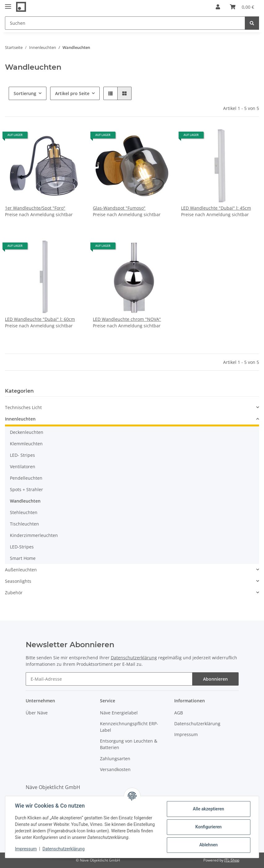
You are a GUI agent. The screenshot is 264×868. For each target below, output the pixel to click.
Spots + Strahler (26, 489)
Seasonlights (18, 581)
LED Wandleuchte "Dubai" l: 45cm (216, 208)
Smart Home (23, 558)
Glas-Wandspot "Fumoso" (119, 208)
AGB (179, 713)
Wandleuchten (25, 501)
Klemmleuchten (26, 444)
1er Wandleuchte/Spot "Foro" (35, 208)
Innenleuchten (20, 419)
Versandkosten (115, 769)
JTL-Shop (232, 860)
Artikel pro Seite (72, 93)
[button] (218, 7)
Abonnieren (215, 679)
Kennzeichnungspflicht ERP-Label (129, 727)
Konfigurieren (208, 827)
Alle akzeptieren (208, 809)
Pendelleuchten (26, 478)
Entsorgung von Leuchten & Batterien (129, 744)
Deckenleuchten (27, 432)
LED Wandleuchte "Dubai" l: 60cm (40, 319)
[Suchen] (125, 23)
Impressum (186, 734)
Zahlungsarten (115, 759)
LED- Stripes (22, 455)
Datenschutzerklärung (134, 658)
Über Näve (37, 713)
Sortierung (25, 93)
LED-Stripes (22, 547)
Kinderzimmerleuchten (34, 535)
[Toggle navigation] (8, 4)
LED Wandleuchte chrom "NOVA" (127, 319)
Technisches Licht (23, 407)
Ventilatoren (23, 467)
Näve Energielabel (119, 713)
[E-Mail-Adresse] (109, 679)
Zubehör (14, 593)
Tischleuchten (24, 524)
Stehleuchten (24, 512)
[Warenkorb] (242, 7)
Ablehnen (208, 845)
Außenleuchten (21, 570)
